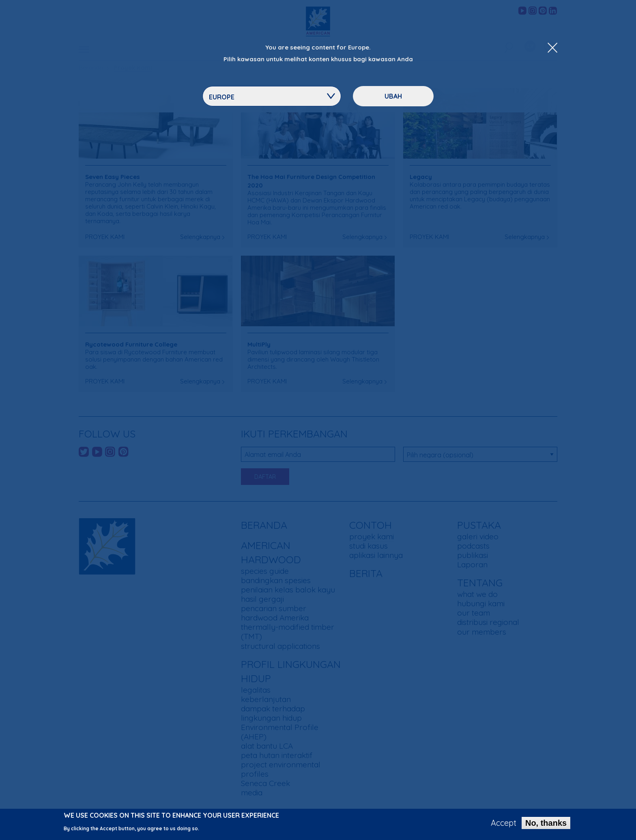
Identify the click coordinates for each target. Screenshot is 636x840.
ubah (393, 96)
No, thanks (546, 825)
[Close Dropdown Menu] (552, 48)
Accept (504, 825)
